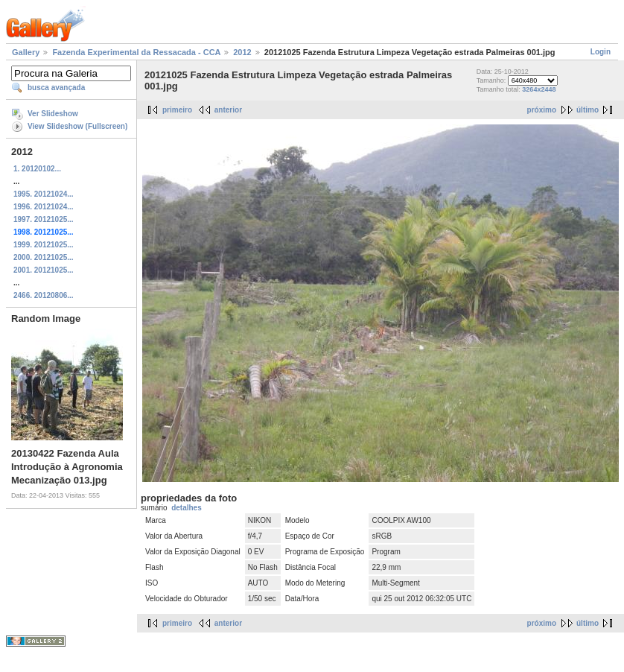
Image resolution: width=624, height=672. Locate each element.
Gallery (26, 52)
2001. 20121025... (44, 270)
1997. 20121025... (44, 219)
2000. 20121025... (44, 257)
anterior (228, 110)
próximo (542, 110)
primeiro (177, 110)
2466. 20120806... (44, 295)
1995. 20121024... (44, 194)
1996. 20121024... (44, 207)
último (588, 110)
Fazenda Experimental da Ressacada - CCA (136, 52)
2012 (242, 52)
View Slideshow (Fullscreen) (77, 126)
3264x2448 (539, 89)
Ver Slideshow (53, 114)
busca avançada (56, 88)
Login (601, 52)
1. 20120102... (37, 169)
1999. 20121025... (44, 245)
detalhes (187, 508)
